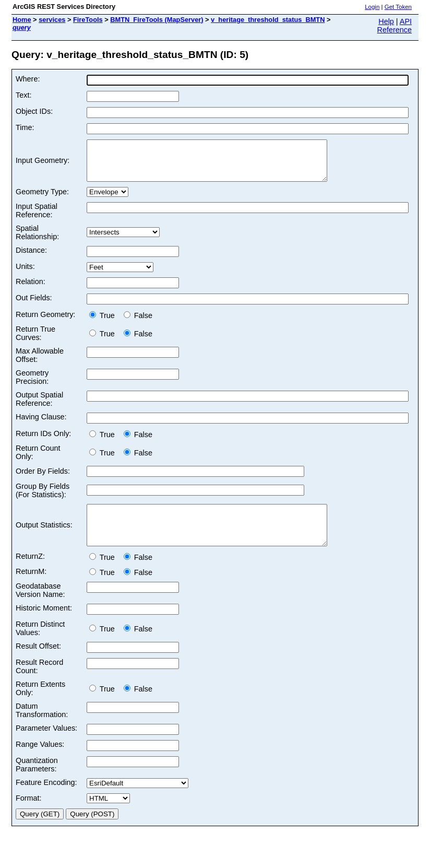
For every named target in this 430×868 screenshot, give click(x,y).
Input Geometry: (43, 165)
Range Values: (40, 760)
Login (372, 7)
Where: (28, 79)
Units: (25, 274)
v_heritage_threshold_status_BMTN (268, 20)
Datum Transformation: (42, 726)
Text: (23, 95)
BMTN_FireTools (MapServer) (157, 20)
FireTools (88, 20)
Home (22, 20)
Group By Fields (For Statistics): (43, 498)
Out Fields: (34, 306)
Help (386, 21)
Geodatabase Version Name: (40, 606)
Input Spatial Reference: (37, 218)
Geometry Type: (42, 200)
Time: (25, 127)
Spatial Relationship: (37, 240)
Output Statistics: (44, 537)
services (52, 20)
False (138, 323)
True (104, 323)
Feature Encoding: (46, 798)
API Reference (395, 26)
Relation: (31, 289)
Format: (29, 814)
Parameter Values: (46, 744)
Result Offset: (38, 662)
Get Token (398, 7)
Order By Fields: (43, 479)
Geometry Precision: (32, 385)
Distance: (31, 258)
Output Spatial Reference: (39, 407)
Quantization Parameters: (37, 780)
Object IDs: (34, 111)
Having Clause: (41, 425)
